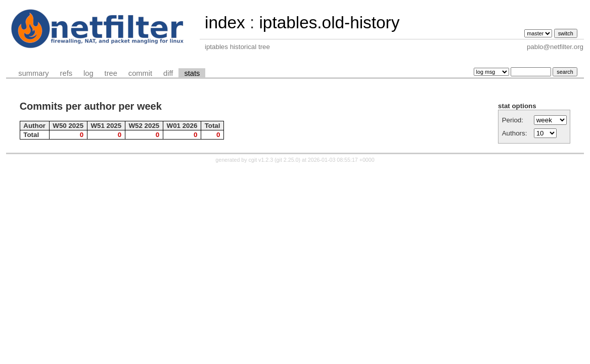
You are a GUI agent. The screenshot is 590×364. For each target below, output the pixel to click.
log (88, 73)
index (225, 22)
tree (111, 73)
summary (33, 73)
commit (140, 73)
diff (168, 73)
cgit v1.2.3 (261, 160)
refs (66, 73)
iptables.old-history (329, 22)
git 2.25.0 (288, 160)
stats (192, 73)
